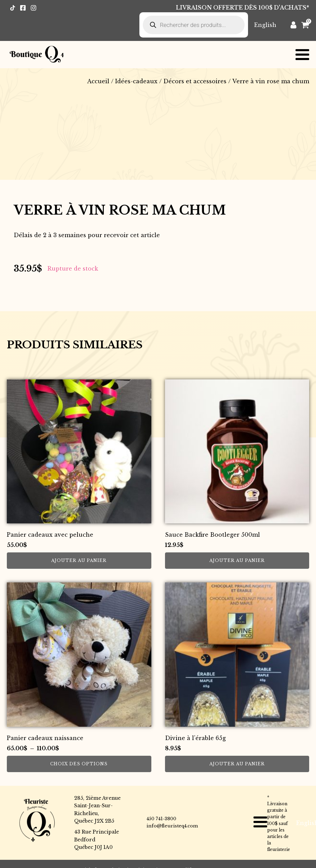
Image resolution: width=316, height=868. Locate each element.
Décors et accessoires (195, 81)
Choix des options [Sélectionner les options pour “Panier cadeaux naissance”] (79, 764)
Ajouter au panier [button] (79, 560)
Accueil (98, 81)
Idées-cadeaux (136, 81)
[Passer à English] (265, 25)
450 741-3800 (161, 819)
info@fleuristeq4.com (172, 826)
